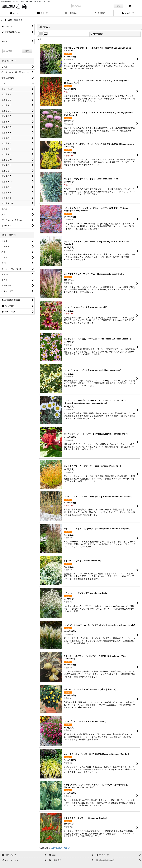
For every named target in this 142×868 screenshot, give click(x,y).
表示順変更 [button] (97, 34)
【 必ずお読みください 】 (61, 848)
